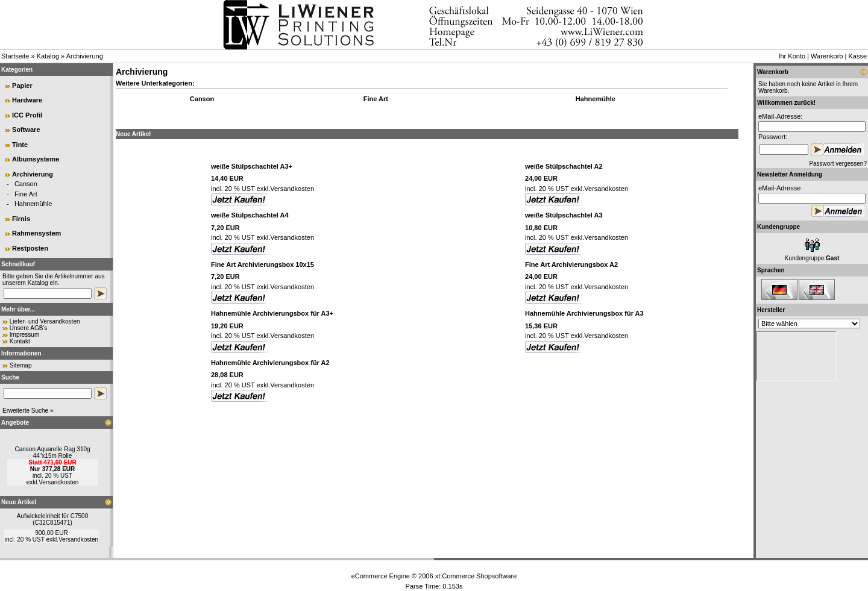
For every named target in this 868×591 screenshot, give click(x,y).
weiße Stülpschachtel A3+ (252, 166)
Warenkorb (827, 56)
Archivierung (85, 56)
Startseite (15, 56)
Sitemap (21, 365)
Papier (22, 86)
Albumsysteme (36, 159)
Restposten (30, 248)
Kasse (857, 56)
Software (26, 130)
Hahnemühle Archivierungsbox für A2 (270, 363)
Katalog (48, 56)
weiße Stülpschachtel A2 (564, 166)
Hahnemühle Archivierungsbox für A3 (584, 313)
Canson (26, 184)
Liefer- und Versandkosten (45, 321)
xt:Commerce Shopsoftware (476, 576)
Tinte (20, 145)
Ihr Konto (792, 56)
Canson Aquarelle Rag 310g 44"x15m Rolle (52, 452)
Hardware (27, 100)
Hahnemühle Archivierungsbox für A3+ (272, 313)
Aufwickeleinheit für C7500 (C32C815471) (52, 519)
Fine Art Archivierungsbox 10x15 (263, 264)
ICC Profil (27, 115)
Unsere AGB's (29, 328)
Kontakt (20, 341)
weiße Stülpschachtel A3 (564, 215)
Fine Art (26, 194)
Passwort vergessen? (838, 164)
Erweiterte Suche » (28, 411)
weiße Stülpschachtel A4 (250, 215)
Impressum (24, 335)
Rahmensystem (36, 233)
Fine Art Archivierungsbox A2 (571, 264)
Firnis (21, 219)
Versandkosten (58, 482)
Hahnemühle (33, 204)
